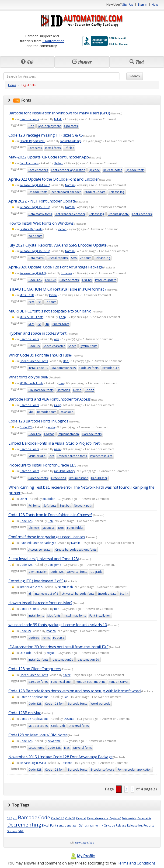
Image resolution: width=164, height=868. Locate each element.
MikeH (58, 119)
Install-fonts (53, 148)
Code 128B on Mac (25, 713)
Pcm (31, 302)
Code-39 (34, 346)
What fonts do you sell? (28, 377)
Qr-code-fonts (135, 170)
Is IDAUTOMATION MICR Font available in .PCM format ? (57, 289)
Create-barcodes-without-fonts (76, 550)
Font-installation (100, 616)
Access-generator (40, 550)
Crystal (81, 818)
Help (155, 4)
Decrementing (24, 825)
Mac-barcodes (38, 726)
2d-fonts (86, 258)
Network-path (83, 506)
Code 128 (26, 427)
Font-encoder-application (68, 170)
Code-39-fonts (89, 368)
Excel (46, 825)
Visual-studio (37, 456)
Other (23, 499)
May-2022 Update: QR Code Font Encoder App (49, 157)
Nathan (58, 163)
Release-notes (113, 170)
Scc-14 (124, 594)
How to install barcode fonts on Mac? (40, 603)
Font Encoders (29, 163)
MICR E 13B (27, 295)
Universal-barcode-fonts (78, 594)
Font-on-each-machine (91, 682)
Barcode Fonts (29, 119)
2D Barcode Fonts (31, 383)
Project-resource (101, 456)
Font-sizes (35, 148)
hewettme (54, 741)
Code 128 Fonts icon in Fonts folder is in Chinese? (50, 515)
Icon (61, 528)
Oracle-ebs (58, 478)
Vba (31, 412)
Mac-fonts (54, 616)
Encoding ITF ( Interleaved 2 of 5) (37, 581)
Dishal (53, 295)
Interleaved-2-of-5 (46, 594)
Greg (57, 405)
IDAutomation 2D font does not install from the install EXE (58, 647)
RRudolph (49, 499)
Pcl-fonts (51, 302)
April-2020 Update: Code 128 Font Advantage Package (56, 267)
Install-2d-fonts (38, 660)
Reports (149, 825)
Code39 (34, 638)
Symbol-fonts (89, 346)
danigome (54, 565)
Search (135, 76)
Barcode (28, 817)
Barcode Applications (34, 697)
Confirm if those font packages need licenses (47, 537)
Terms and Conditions (136, 863)
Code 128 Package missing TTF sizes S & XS (46, 135)
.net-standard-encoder (66, 192)
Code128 (35, 434)
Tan (66, 697)
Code (44, 817)
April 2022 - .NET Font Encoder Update (42, 201)
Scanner (12, 831)
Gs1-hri (87, 280)
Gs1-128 (51, 280)
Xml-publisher (79, 478)
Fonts (46, 638)
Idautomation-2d (88, 660)
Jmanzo (51, 631)
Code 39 (25, 631)
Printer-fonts (61, 324)
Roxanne (67, 273)
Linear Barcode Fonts (34, 361)
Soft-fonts (50, 506)
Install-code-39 (38, 368)
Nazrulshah (65, 587)
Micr (31, 324)
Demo (77, 390)
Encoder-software (102, 770)
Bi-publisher (99, 478)
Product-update (95, 192)
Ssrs (74, 258)
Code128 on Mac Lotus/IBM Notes (38, 735)
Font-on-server (119, 682)
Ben (66, 361)
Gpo (31, 126)
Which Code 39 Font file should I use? (40, 355)
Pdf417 (99, 826)
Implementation (68, 434)
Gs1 (81, 825)
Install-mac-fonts (75, 616)
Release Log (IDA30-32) (35, 207)
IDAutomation (53, 41)
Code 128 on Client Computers (35, 669)
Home (12, 85)
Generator (71, 826)
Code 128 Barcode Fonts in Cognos (38, 421)
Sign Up (128, 4)
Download (67, 412)
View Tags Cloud (84, 843)
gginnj (63, 317)
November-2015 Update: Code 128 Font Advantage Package (61, 757)
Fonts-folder (75, 528)
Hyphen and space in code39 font (37, 333)
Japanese (49, 528)
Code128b (58, 726)
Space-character (54, 346)
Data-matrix (36, 258)
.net (51, 456)
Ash (57, 339)
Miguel (51, 653)
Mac (67, 748)
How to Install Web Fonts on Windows (41, 223)
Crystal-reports (58, 258)
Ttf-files (69, 148)
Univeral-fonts (82, 748)
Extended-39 (110, 368)
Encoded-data (107, 594)
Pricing (89, 390)
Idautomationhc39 (64, 368)
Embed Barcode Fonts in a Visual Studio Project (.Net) (54, 443)
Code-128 (35, 280)
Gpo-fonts (71, 126)
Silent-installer (38, 572)
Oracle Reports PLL (32, 141)
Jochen (62, 229)
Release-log (117, 192)
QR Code (26, 653)
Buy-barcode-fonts (41, 390)
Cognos (49, 434)
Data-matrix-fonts (40, 214)
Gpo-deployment (49, 126)
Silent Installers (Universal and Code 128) (44, 559)
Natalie (76, 543)
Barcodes (63, 390)
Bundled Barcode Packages (38, 543)
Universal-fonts (77, 572)
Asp (15, 818)
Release (121, 825)
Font (53, 825)
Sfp (47, 324)
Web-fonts (35, 236)
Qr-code (94, 170)
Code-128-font (55, 704)
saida (51, 427)
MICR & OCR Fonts (31, 317)
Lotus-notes (36, 748)
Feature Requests (31, 229)
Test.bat (65, 506)
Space (72, 346)
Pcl (39, 302)
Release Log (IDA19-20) (35, 185)
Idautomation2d (63, 660)
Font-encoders (38, 170)
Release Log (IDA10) (33, 273)
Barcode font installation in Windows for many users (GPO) (59, 113)
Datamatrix (144, 818)
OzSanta (69, 719)
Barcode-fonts (69, 280)
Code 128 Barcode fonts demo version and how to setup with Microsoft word (75, 691)
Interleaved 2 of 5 (31, 587)
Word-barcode (100, 704)
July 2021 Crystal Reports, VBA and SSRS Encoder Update (57, 245)
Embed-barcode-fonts (72, 456)
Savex (67, 675)
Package (59, 638)
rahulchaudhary (70, 141)
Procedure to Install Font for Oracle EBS (42, 465)
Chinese (34, 528)
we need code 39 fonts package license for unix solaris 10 (58, 625)
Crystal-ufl (115, 818)
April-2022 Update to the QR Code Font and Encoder (54, 179)
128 (10, 818)
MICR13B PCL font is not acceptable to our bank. (50, 311)
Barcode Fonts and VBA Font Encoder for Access (50, 399)
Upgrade (96, 572)
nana (57, 449)
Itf (30, 594)
